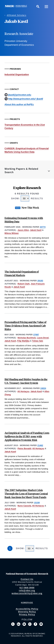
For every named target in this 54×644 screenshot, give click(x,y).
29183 (40, 281)
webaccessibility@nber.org (27, 593)
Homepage (27, 603)
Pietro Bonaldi (24, 448)
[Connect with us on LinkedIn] (19, 624)
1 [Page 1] (10, 548)
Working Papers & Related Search (21, 171)
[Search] (38, 7)
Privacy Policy (27, 614)
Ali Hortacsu (38, 506)
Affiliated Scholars (17, 15)
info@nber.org (27, 590)
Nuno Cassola (24, 506)
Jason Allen (23, 230)
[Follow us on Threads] (30, 624)
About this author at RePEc (19, 104)
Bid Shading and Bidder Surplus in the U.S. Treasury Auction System (26, 381)
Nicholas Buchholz (27, 338)
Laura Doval (43, 338)
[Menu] (46, 7)
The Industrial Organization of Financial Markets (22, 273)
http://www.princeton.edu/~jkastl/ (26, 99)
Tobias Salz (38, 341)
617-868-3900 (27, 588)
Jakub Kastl (36, 230)
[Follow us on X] (13, 624)
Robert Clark (24, 284)
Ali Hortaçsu (23, 391)
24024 (43, 388)
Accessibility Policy (27, 609)
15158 (37, 503)
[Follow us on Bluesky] (24, 624)
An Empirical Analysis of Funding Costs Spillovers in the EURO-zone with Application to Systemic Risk (27, 436)
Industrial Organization (17, 74)
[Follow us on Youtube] (41, 624)
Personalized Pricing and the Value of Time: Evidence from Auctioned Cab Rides (25, 326)
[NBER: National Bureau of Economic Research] (16, 6)
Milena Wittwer (12, 233)
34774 (43, 227)
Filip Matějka (23, 341)
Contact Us (27, 579)
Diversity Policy (27, 612)
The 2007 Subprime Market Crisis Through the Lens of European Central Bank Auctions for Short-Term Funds (26, 494)
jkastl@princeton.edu (20, 95)
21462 (40, 445)
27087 (36, 335)
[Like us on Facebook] (35, 624)
